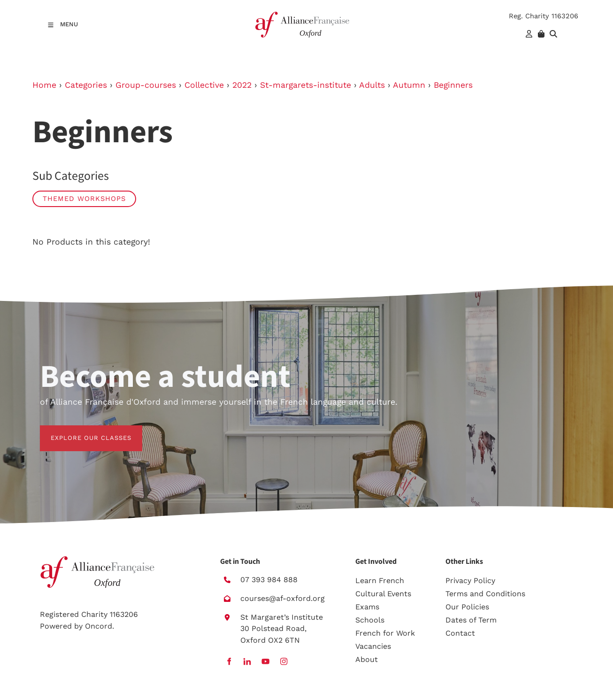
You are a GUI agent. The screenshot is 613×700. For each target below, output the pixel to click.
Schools (370, 620)
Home (44, 85)
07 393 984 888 (269, 580)
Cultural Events (383, 594)
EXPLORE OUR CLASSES (80, 431)
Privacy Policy (470, 581)
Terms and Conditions (485, 594)
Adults (372, 85)
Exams (367, 607)
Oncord (99, 626)
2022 (242, 85)
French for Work (385, 633)
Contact (460, 633)
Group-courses (146, 85)
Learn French (380, 581)
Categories (86, 85)
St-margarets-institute (306, 85)
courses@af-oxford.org (283, 598)
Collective (204, 85)
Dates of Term (471, 620)
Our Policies (467, 607)
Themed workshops (84, 199)
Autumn (409, 85)
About (367, 659)
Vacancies (373, 646)
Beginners (453, 85)
